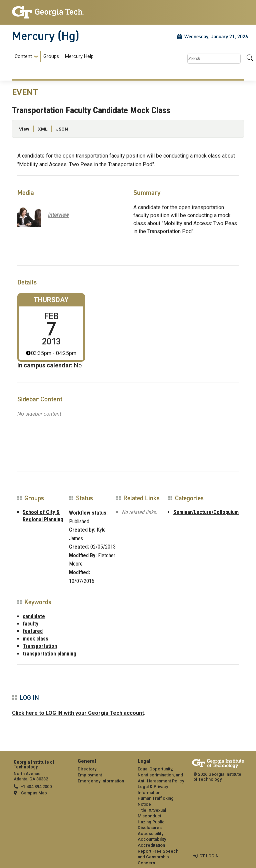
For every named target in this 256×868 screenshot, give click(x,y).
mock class (35, 639)
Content (23, 57)
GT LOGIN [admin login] (209, 856)
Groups (51, 56)
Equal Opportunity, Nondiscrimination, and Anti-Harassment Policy (161, 775)
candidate (34, 616)
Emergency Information (101, 781)
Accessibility (150, 834)
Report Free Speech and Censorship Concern (158, 857)
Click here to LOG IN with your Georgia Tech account (78, 713)
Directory (87, 769)
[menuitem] (54, 57)
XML (43, 129)
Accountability (152, 839)
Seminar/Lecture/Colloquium (206, 512)
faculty (30, 624)
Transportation (40, 646)
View (24, 129)
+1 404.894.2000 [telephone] (36, 787)
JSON (62, 129)
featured (33, 631)
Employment (90, 775)
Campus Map (34, 793)
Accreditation (151, 845)
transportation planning (49, 654)
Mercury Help (79, 56)
